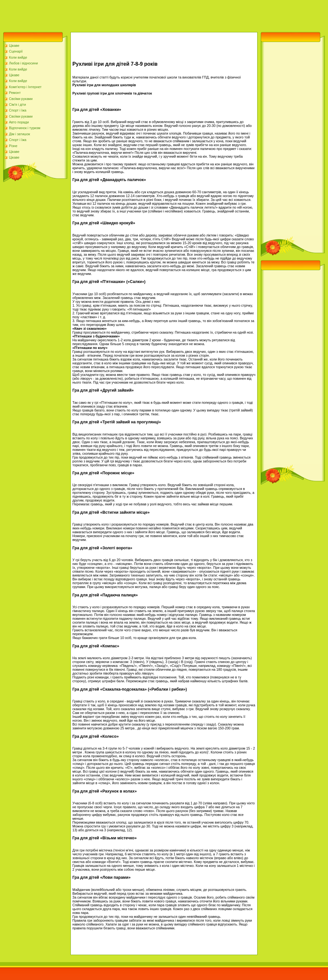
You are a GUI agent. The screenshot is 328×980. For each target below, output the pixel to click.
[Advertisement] (117, 14)
